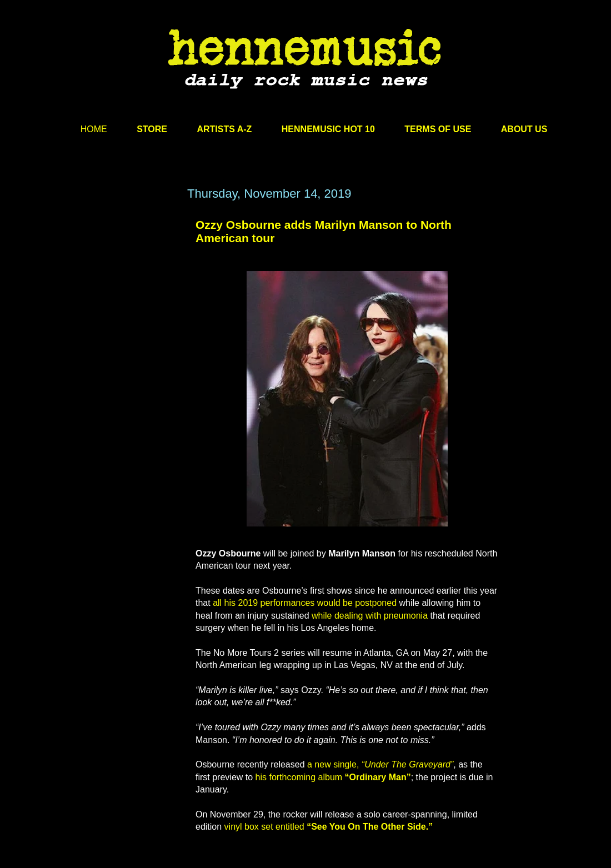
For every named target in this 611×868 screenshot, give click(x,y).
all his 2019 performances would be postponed (305, 603)
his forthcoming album (333, 777)
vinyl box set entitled (329, 827)
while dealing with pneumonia (370, 616)
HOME (94, 129)
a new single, (380, 764)
